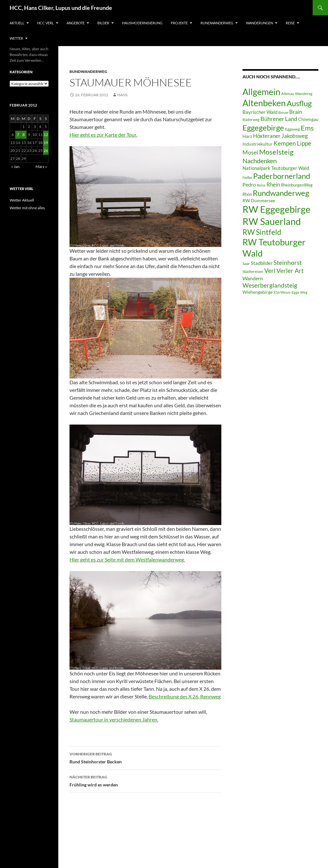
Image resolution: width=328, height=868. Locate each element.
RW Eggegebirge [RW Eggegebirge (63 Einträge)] (276, 209)
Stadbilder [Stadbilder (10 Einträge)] (262, 263)
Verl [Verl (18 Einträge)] (270, 271)
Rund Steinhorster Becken (145, 757)
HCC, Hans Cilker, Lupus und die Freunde (61, 8)
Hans (122, 95)
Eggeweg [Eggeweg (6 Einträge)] (292, 129)
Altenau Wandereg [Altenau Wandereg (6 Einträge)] (297, 94)
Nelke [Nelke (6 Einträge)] (247, 177)
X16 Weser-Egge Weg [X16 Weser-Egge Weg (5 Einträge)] (291, 292)
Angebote (76, 23)
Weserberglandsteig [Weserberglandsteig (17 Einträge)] (270, 285)
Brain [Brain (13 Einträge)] (296, 112)
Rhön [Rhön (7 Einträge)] (247, 194)
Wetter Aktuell (22, 200)
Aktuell (17, 23)
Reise (290, 23)
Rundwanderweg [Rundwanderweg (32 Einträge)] (281, 193)
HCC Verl (45, 23)
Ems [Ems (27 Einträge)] (307, 128)
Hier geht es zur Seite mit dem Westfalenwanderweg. (127, 559)
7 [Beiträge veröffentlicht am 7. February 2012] (18, 135)
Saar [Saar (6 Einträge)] (246, 263)
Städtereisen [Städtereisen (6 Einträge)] (253, 271)
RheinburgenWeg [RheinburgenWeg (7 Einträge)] (297, 185)
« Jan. (16, 167)
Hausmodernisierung (142, 23)
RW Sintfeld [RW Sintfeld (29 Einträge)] (262, 232)
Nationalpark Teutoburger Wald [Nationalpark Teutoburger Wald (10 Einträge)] (276, 168)
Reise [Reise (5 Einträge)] (261, 185)
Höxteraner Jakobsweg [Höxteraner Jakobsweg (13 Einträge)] (280, 136)
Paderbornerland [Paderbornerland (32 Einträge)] (282, 176)
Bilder (103, 23)
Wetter (16, 38)
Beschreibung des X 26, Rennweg (185, 696)
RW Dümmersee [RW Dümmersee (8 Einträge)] (259, 201)
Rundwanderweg (217, 23)
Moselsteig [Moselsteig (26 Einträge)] (276, 152)
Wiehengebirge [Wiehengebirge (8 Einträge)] (258, 292)
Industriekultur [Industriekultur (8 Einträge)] (258, 144)
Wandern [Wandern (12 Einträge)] (253, 278)
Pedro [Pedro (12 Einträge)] (249, 184)
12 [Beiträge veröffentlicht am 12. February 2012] (46, 135)
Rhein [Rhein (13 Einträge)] (273, 184)
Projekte (179, 23)
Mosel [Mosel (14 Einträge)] (250, 152)
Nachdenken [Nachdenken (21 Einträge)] (260, 161)
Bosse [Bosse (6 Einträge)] (283, 112)
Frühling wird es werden (145, 780)
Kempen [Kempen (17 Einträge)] (285, 143)
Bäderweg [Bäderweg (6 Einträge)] (251, 119)
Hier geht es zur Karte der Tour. (103, 135)
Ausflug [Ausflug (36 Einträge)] (299, 103)
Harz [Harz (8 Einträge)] (247, 136)
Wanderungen (259, 23)
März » (41, 167)
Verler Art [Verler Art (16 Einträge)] (290, 271)
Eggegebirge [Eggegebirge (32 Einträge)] (263, 128)
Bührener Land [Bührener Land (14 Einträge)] (279, 119)
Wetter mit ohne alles (27, 208)
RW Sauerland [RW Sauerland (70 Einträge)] (272, 221)
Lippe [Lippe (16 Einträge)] (304, 143)
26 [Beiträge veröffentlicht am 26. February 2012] (46, 151)
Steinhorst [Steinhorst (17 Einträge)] (288, 263)
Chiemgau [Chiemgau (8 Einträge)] (308, 119)
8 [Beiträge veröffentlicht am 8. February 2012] (24, 135)
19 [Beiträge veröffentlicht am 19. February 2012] (46, 143)
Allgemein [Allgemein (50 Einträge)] (261, 92)
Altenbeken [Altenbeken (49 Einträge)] (264, 103)
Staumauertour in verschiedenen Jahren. (114, 719)
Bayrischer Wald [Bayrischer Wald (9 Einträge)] (260, 112)
